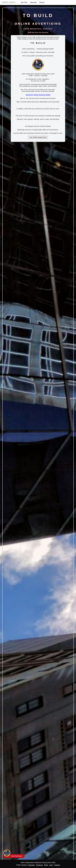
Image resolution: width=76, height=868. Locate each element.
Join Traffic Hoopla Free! (38, 137)
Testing (36, 95)
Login (51, 865)
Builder (48, 95)
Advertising (29, 95)
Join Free (24, 2)
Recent (42, 2)
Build (46, 865)
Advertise (33, 2)
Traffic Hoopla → (10, 2)
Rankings (42, 95)
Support (57, 865)
